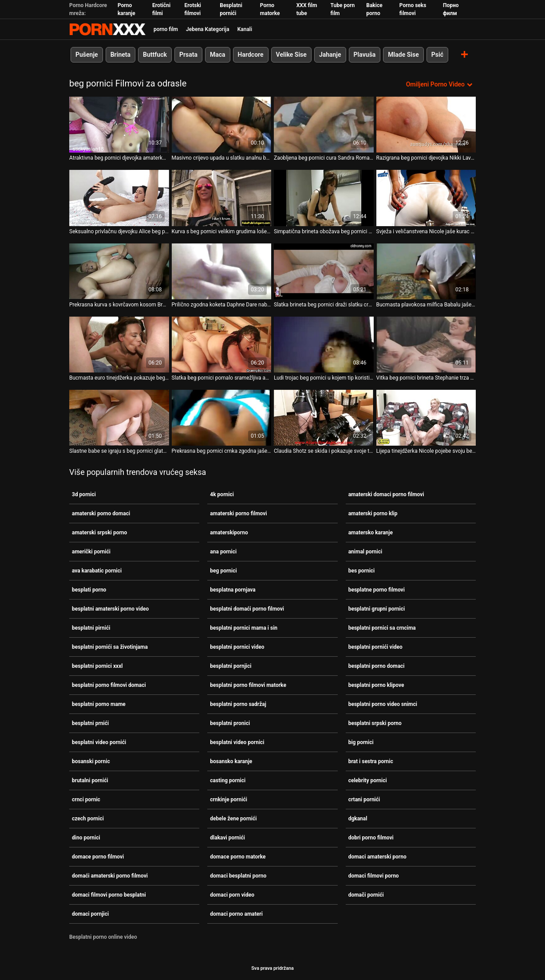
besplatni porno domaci (377, 666)
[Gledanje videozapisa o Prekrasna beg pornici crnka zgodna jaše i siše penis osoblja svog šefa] (222, 418)
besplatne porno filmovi (377, 590)
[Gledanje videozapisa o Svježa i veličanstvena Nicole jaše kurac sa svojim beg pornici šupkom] (426, 198)
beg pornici (223, 571)
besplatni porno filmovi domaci (109, 685)
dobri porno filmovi (371, 838)
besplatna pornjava (233, 590)
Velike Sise (291, 55)
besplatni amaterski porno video (110, 609)
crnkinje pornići (229, 800)
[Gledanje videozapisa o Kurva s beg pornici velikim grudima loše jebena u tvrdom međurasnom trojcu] (222, 198)
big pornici (361, 742)
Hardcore (251, 55)
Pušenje (87, 55)
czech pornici (88, 819)
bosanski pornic (91, 761)
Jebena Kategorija (208, 29)
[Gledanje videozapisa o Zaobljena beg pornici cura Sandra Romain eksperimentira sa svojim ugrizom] (324, 125)
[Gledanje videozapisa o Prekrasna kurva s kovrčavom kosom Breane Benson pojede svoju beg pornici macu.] (119, 271)
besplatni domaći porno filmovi (247, 609)
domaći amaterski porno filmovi (110, 876)
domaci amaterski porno (377, 857)
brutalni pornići (90, 780)
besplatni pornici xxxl (97, 666)
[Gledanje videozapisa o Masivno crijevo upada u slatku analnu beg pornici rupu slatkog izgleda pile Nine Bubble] (222, 125)
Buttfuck (155, 55)
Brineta (120, 55)
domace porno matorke (238, 857)
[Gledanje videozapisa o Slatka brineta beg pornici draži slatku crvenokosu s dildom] (324, 271)
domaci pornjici (90, 914)
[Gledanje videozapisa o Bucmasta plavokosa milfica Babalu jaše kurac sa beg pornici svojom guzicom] (426, 271)
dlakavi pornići (227, 838)
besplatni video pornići (99, 742)
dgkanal (358, 819)
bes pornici (362, 571)
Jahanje (330, 55)
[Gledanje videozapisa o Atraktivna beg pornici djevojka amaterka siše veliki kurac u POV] (119, 125)
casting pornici (228, 780)
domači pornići (366, 895)
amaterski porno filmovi (238, 514)
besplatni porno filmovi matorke (248, 685)
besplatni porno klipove (376, 685)
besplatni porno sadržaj (238, 704)
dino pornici (86, 838)
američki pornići (91, 552)
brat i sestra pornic (371, 761)
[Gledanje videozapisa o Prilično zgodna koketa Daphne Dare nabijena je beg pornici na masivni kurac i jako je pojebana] (222, 271)
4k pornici (222, 494)
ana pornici (223, 552)
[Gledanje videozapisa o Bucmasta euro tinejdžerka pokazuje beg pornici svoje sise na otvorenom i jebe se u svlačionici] (119, 345)
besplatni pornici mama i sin (244, 628)
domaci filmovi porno (374, 876)
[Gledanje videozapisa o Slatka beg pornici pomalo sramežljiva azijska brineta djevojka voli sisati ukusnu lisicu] (222, 345)
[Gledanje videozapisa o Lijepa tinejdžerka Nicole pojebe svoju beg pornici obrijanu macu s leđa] (426, 418)
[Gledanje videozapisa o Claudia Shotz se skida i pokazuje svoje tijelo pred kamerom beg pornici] (324, 418)
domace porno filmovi (98, 857)
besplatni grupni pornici (377, 609)
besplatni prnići (90, 723)
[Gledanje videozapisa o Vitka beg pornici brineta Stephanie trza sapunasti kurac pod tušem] (426, 345)
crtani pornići (364, 800)
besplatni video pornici (237, 742)
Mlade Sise (403, 55)
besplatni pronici (230, 723)
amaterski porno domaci (101, 514)
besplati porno (89, 590)
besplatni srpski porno (375, 723)
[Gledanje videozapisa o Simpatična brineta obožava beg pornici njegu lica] (324, 198)
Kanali (245, 29)
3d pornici (84, 494)
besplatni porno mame (99, 704)
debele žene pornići (233, 819)
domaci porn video (232, 895)
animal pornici (365, 552)
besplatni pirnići (91, 628)
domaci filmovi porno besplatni (109, 895)
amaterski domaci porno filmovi (386, 494)
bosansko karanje (231, 761)
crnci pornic (86, 800)
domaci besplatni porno (238, 876)
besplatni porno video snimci (383, 704)
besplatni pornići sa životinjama (110, 647)
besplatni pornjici (231, 666)
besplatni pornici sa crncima (382, 628)
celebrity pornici (368, 780)
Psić (437, 55)
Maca (218, 55)
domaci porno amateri (236, 914)
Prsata (188, 55)
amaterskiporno (229, 533)
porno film (166, 29)
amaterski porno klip (373, 514)
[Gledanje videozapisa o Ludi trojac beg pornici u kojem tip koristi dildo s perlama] (324, 345)
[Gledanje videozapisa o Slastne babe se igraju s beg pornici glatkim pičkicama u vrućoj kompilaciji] (119, 418)
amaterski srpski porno (99, 533)
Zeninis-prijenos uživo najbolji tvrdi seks (107, 29)
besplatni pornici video (237, 647)
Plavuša (365, 55)
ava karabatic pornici (97, 571)
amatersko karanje (371, 533)
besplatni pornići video (375, 647)
